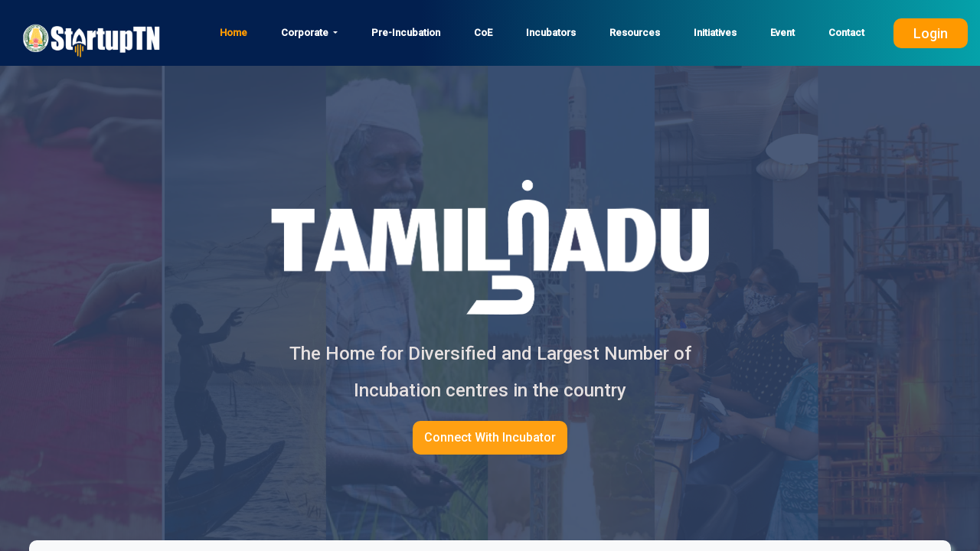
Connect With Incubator (490, 437)
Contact (846, 33)
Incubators (551, 33)
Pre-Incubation (406, 33)
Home (234, 33)
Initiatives (715, 33)
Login (931, 33)
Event (782, 33)
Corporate (306, 33)
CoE (483, 33)
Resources (635, 33)
